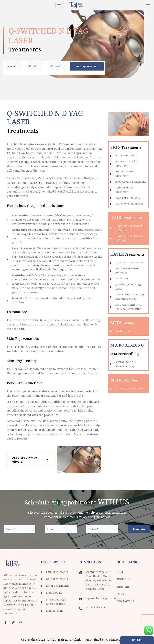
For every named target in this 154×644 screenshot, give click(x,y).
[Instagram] (22, 623)
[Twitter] (14, 623)
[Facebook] (7, 623)
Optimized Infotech (120, 640)
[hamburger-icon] (59, 5)
